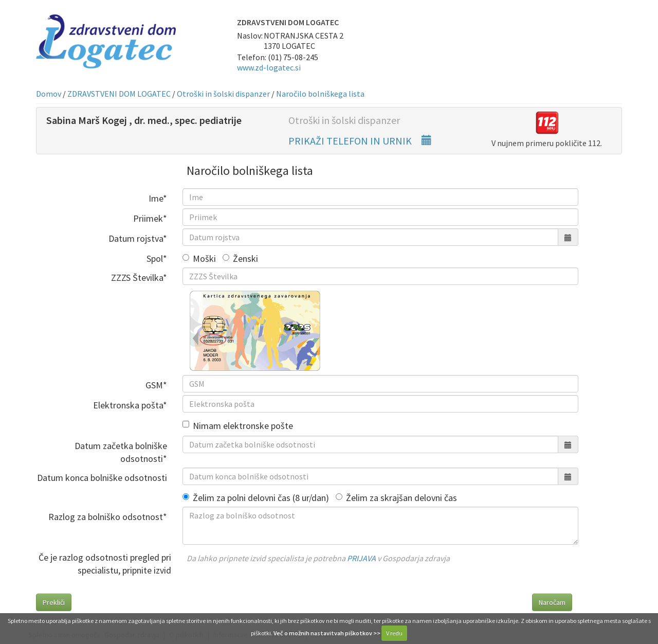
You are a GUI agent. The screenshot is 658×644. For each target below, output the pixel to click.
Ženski (240, 258)
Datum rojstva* (138, 238)
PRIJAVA (361, 558)
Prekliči (54, 602)
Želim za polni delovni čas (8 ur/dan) (256, 498)
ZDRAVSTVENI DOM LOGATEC (119, 94)
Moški (199, 258)
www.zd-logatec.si (269, 67)
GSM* (156, 385)
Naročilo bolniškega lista (320, 94)
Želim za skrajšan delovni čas (396, 498)
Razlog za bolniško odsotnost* (108, 517)
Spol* (157, 258)
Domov (49, 94)
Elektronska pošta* (130, 405)
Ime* (158, 198)
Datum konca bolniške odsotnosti (102, 478)
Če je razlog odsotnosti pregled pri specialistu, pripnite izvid (105, 564)
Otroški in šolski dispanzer (223, 94)
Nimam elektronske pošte (243, 426)
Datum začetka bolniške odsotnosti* (121, 452)
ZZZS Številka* (139, 278)
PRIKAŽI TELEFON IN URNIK (360, 141)
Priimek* (150, 218)
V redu (394, 633)
